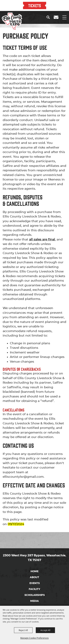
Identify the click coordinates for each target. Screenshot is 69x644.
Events (35, 583)
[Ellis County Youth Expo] (12, 22)
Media (34, 601)
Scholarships (35, 595)
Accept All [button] (45, 630)
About (34, 577)
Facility (34, 589)
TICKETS (35, 5)
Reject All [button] (23, 630)
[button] (49, 17)
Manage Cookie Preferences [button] (34, 638)
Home (34, 571)
